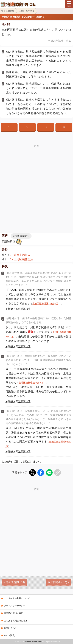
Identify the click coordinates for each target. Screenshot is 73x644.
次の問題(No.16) (57, 582)
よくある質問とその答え (16, 621)
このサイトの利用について (17, 598)
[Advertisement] (36, 184)
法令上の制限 (8, 11)
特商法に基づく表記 (14, 613)
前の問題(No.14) (15, 582)
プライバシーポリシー (15, 606)
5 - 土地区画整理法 (21, 259)
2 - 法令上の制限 (20, 255)
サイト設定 (9, 636)
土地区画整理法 (27, 11)
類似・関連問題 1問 (19, 347)
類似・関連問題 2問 (19, 309)
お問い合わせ (10, 628)
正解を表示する (21, 236)
